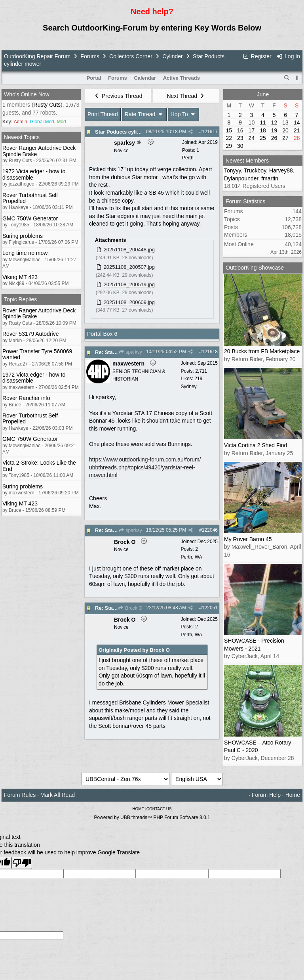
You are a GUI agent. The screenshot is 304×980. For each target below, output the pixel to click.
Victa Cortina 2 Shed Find (256, 445)
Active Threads (181, 78)
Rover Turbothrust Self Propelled (30, 198)
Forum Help (266, 795)
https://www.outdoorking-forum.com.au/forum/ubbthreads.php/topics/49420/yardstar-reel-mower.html (145, 467)
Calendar (145, 78)
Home (293, 795)
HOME (138, 809)
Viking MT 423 (20, 277)
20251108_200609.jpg (129, 302)
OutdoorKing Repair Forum (37, 56)
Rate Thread (144, 114)
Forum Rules (20, 795)
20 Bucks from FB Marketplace (262, 351)
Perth (188, 158)
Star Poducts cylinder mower (130, 132)
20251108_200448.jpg (129, 250)
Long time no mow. (26, 253)
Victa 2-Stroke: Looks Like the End (39, 466)
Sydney (189, 387)
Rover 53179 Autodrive (30, 334)
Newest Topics (22, 137)
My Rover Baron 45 (248, 539)
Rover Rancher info (26, 398)
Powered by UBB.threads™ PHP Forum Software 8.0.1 (152, 817)
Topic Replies (20, 299)
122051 (210, 608)
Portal (94, 78)
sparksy (130, 352)
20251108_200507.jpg (129, 267)
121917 (210, 132)
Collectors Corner (131, 56)
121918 (210, 352)
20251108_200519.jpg (129, 284)
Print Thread (103, 114)
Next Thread (186, 96)
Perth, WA (192, 557)
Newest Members (247, 161)
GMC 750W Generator (30, 218)
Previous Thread (118, 96)
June (263, 94)
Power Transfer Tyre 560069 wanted (37, 354)
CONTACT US (159, 809)
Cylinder (172, 56)
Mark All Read (58, 795)
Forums (90, 56)
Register (257, 56)
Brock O (130, 608)
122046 (210, 530)
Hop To (184, 114)
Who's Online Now (27, 94)
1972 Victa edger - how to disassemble (34, 174)
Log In (288, 56)
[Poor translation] (22, 863)
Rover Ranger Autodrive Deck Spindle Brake (39, 151)
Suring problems (23, 236)
